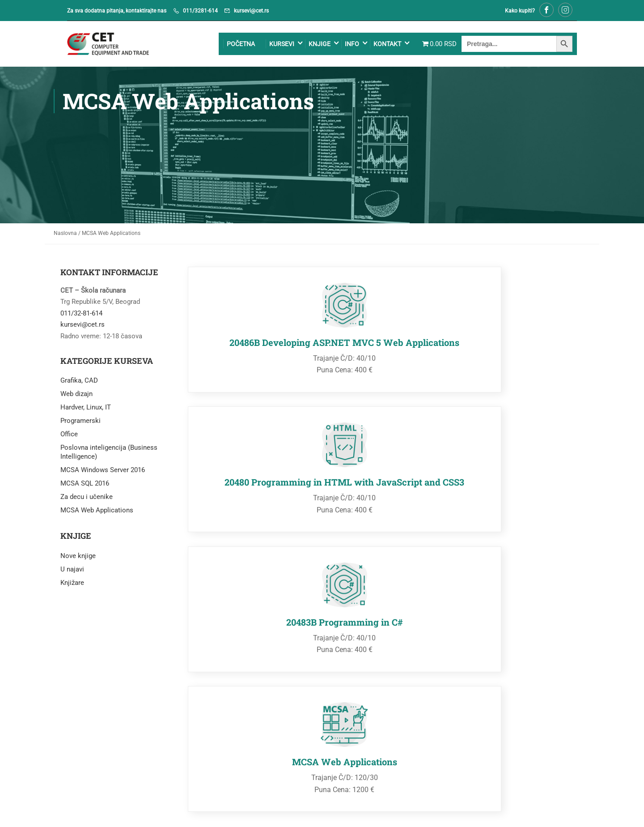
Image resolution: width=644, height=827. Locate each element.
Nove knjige (78, 558)
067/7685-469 (480, 687)
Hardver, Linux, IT (86, 409)
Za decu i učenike (87, 499)
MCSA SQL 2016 (85, 486)
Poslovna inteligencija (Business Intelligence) (109, 454)
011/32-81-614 (81, 315)
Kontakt (373, 45)
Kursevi (267, 45)
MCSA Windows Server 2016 (103, 472)
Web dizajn (76, 396)
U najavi (72, 571)
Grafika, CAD (79, 383)
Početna (227, 45)
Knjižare (72, 585)
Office (69, 436)
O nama (566, 806)
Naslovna (65, 235)
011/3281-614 (200, 11)
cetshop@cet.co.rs (355, 698)
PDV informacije (525, 806)
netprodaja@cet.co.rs (490, 698)
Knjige (305, 45)
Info (338, 45)
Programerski (80, 423)
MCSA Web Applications (97, 512)
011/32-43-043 (350, 687)
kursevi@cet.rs (251, 11)
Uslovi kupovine (473, 806)
